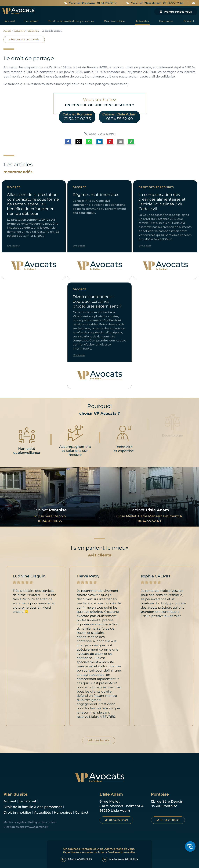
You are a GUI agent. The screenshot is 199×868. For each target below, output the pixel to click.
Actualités (19, 31)
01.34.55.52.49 (149, 521)
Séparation (33, 31)
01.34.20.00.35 (50, 521)
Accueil (7, 31)
